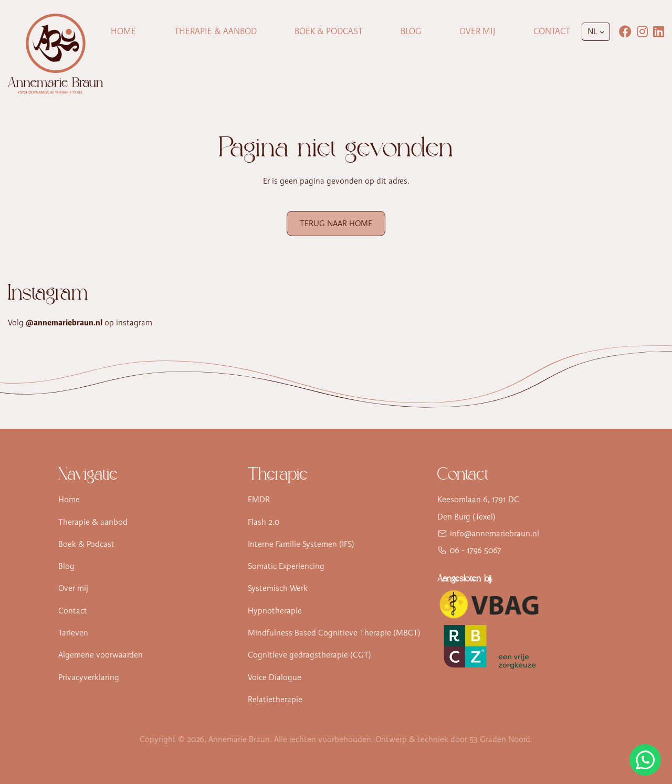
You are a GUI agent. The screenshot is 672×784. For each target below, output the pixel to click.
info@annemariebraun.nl (495, 534)
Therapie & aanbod (93, 522)
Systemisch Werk (278, 588)
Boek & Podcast (329, 31)
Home (123, 31)
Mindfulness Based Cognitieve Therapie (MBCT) (334, 633)
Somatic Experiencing (286, 566)
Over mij (477, 31)
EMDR (259, 500)
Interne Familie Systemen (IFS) (301, 544)
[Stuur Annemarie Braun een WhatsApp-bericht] (645, 760)
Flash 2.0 (264, 522)
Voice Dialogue (275, 677)
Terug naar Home (336, 224)
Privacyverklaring (89, 677)
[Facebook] (625, 31)
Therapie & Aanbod (216, 31)
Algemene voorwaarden (101, 655)
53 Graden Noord (500, 739)
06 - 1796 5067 (476, 550)
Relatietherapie (275, 700)
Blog (411, 31)
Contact (552, 31)
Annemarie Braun (239, 739)
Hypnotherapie (275, 611)
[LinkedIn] (659, 31)
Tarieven (73, 633)
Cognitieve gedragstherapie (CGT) (309, 655)
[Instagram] (642, 31)
